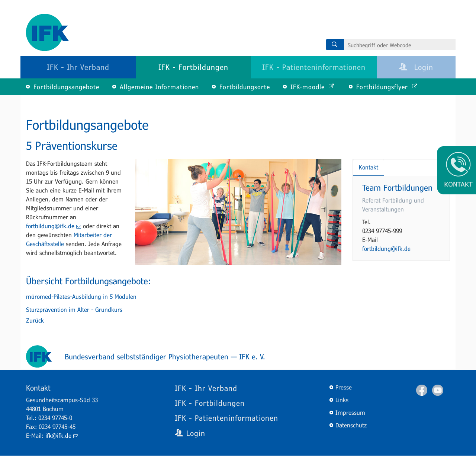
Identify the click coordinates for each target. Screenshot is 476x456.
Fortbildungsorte (245, 87)
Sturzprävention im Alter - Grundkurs (74, 309)
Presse (344, 387)
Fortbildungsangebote (66, 87)
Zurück (35, 320)
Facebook (422, 390)
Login (416, 67)
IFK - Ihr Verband (78, 67)
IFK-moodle (312, 87)
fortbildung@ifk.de (54, 226)
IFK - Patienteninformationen (314, 67)
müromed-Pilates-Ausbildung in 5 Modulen (81, 296)
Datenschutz (351, 425)
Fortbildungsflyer (387, 87)
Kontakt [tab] (369, 167)
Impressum (350, 412)
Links (342, 400)
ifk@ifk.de (62, 435)
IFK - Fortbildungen (193, 67)
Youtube (438, 390)
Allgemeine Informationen (159, 87)
